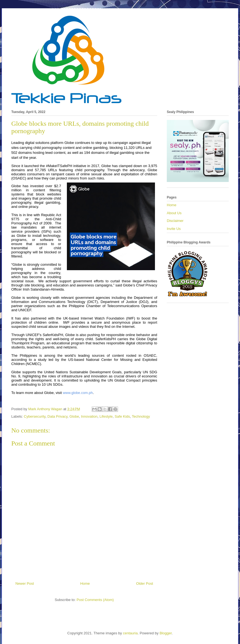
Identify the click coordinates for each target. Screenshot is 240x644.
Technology (141, 416)
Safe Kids (122, 416)
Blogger (166, 633)
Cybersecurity (35, 416)
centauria (130, 633)
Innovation (89, 416)
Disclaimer (175, 221)
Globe (74, 416)
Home (85, 583)
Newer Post (25, 583)
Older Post (145, 583)
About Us (174, 213)
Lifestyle (106, 416)
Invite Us (174, 229)
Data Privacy (57, 416)
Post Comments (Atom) (95, 600)
